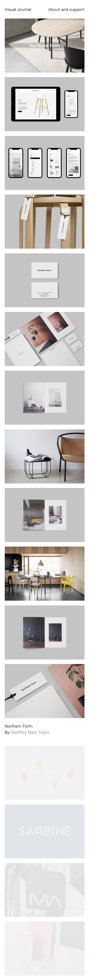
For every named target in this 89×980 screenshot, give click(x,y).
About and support (66, 9)
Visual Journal (18, 9)
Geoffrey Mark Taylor (30, 732)
